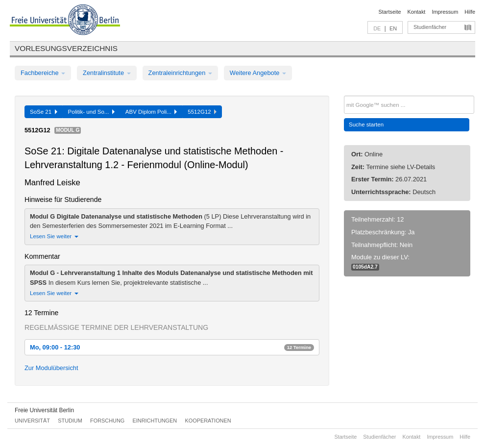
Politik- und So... (91, 112)
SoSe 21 (44, 112)
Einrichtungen (155, 421)
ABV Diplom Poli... (151, 112)
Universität (32, 421)
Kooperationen (208, 421)
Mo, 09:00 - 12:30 (172, 347)
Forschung (107, 421)
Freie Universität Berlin (44, 410)
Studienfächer (430, 27)
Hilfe (470, 12)
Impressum (445, 12)
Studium (70, 421)
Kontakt (417, 12)
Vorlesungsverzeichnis (66, 48)
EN (393, 28)
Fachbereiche (43, 73)
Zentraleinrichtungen (180, 73)
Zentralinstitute (107, 73)
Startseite (390, 12)
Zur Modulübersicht (51, 368)
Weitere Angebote (258, 73)
